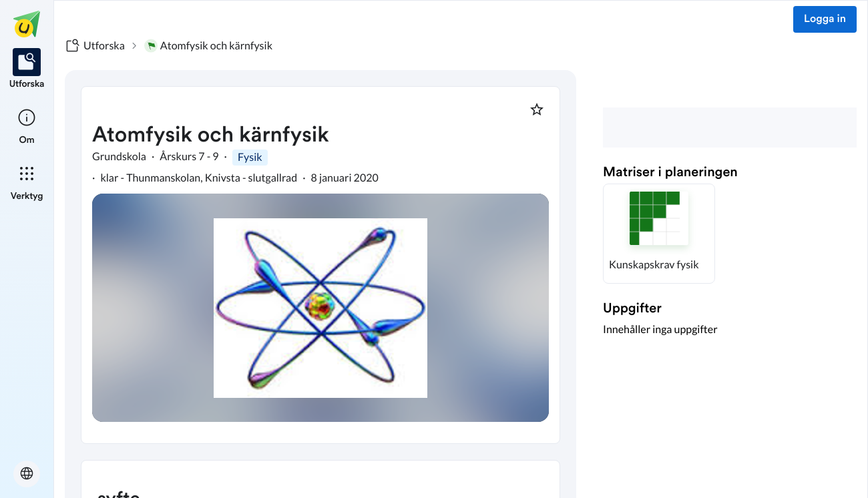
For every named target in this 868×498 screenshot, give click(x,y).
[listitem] (27, 69)
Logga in (825, 19)
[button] (659, 234)
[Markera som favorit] (537, 109)
